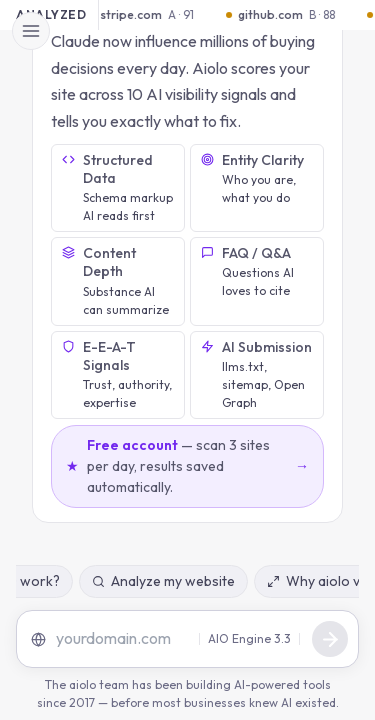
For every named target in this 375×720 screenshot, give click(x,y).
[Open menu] (31, 31)
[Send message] (330, 639)
